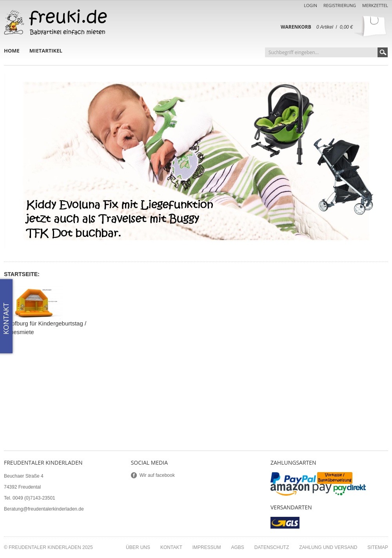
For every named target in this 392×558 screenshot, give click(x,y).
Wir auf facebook (157, 475)
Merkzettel (375, 5)
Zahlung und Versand (328, 547)
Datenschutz (272, 547)
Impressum (207, 547)
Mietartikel (46, 51)
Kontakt (171, 547)
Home (12, 51)
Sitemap (378, 547)
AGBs (237, 547)
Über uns (138, 547)
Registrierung (340, 5)
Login (310, 5)
